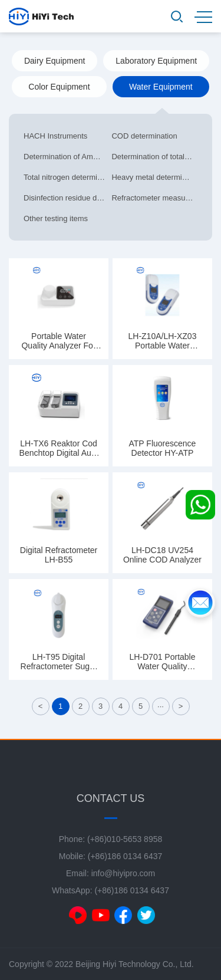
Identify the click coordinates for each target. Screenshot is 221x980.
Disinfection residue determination (66, 198)
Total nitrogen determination (66, 177)
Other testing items (56, 218)
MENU (203, 17)
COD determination (144, 136)
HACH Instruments (55, 136)
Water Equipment (161, 87)
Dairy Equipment (55, 61)
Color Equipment (59, 87)
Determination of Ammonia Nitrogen (66, 157)
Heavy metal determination (154, 177)
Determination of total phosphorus (154, 157)
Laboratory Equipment (156, 61)
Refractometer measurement (154, 198)
